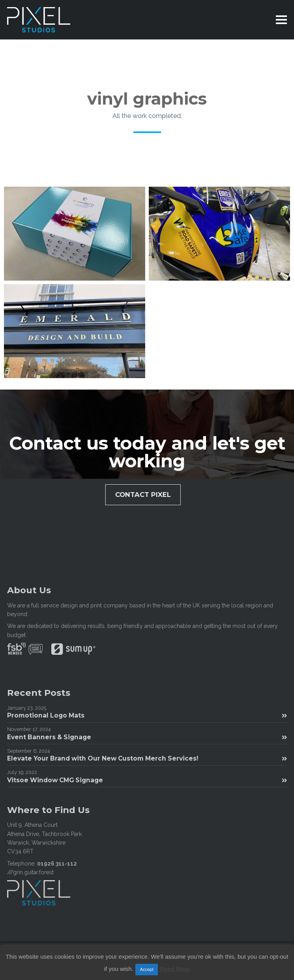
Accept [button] (147, 969)
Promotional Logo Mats (147, 715)
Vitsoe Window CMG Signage (147, 780)
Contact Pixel (146, 495)
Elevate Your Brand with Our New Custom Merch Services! (147, 758)
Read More (175, 969)
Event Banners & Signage (147, 737)
